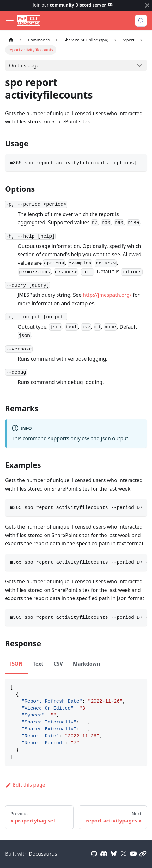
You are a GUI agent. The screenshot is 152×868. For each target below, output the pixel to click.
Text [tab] (38, 664)
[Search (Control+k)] (141, 21)
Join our (73, 5)
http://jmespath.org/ (107, 295)
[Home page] (11, 40)
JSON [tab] (16, 664)
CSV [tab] (58, 664)
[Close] (147, 5)
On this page (24, 65)
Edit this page (25, 785)
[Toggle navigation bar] (10, 21)
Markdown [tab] (87, 664)
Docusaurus (43, 854)
